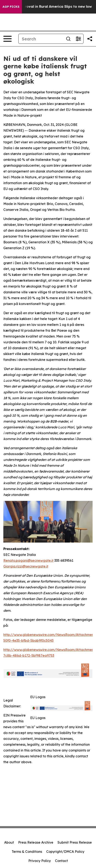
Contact (61, 861)
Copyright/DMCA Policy (65, 852)
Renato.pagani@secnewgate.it (28, 560)
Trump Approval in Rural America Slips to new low (52, 7)
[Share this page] (90, 39)
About (9, 842)
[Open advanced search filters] (78, 39)
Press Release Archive (36, 842)
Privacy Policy (40, 861)
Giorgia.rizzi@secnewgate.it (26, 566)
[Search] (41, 39)
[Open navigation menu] (7, 39)
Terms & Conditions (27, 852)
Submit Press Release (75, 842)
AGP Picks (11, 7)
